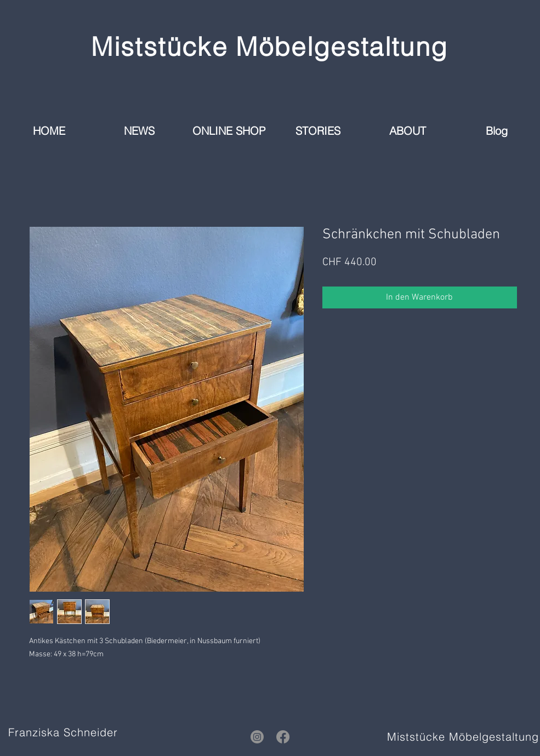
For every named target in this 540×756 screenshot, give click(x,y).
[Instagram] (257, 737)
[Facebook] (283, 737)
